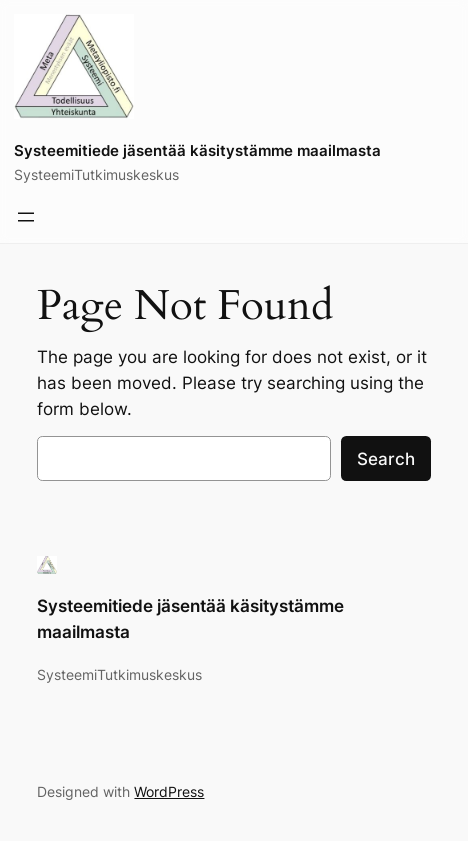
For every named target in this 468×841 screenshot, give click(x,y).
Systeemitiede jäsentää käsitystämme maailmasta (197, 151)
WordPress (169, 791)
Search (386, 459)
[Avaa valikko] (26, 217)
